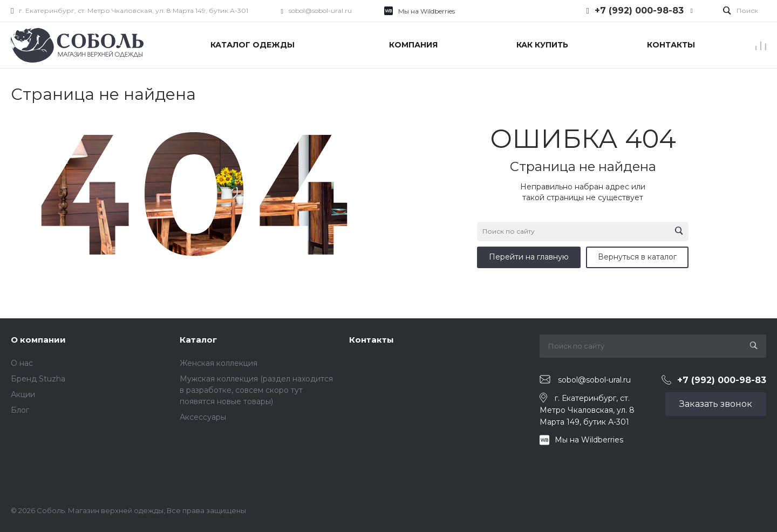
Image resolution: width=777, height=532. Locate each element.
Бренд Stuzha (38, 379)
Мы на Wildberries (427, 11)
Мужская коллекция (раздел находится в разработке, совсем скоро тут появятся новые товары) (256, 390)
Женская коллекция (219, 363)
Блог (20, 410)
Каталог (198, 340)
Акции (23, 394)
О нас (22, 363)
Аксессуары (203, 417)
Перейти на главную (529, 257)
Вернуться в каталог (637, 257)
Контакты (372, 340)
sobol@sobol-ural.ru (320, 11)
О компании (38, 340)
